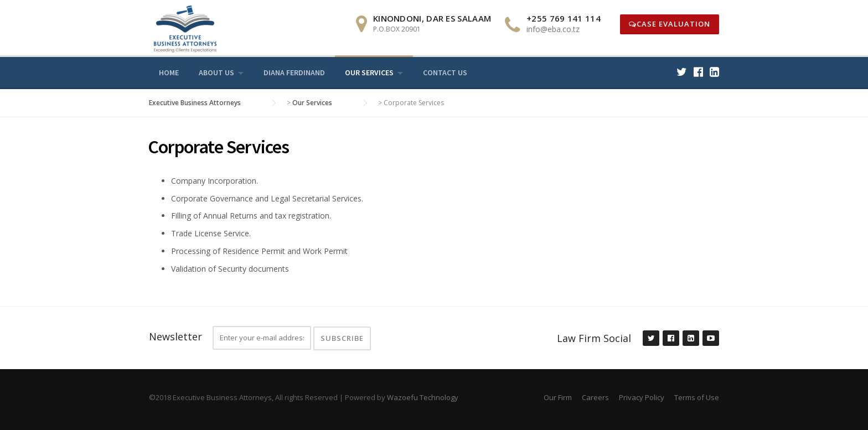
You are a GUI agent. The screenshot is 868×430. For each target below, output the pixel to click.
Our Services (369, 72)
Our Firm (558, 397)
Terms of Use (697, 397)
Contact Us (445, 72)
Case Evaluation (670, 24)
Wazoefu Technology (423, 397)
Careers (595, 397)
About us (216, 72)
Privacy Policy (642, 397)
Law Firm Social (594, 338)
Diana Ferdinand (294, 72)
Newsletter (175, 336)
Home (169, 72)
